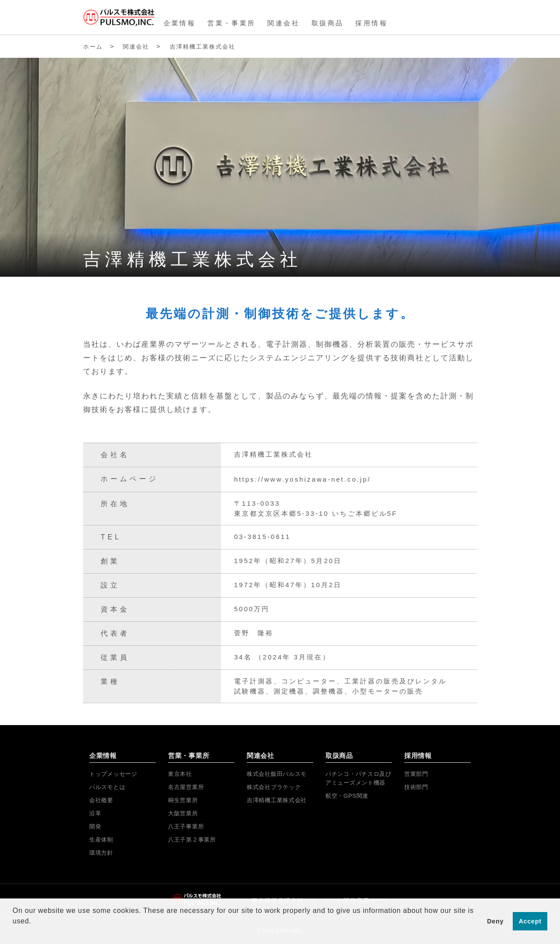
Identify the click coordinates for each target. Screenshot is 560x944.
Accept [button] (530, 921)
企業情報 (180, 23)
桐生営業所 (183, 800)
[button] (14, 933)
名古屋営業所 (186, 787)
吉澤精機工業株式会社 (203, 47)
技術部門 (416, 787)
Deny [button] (495, 921)
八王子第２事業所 (192, 840)
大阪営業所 (183, 813)
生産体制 (101, 840)
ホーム (93, 47)
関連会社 (283, 23)
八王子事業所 (186, 826)
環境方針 (101, 853)
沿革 (95, 813)
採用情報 (371, 23)
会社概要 (101, 800)
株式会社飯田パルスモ (277, 774)
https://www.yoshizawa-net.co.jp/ (303, 479)
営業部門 (416, 774)
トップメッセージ (113, 774)
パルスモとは (107, 787)
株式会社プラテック (274, 787)
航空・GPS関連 (347, 796)
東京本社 (180, 774)
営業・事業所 (231, 23)
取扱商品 (328, 23)
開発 (95, 826)
